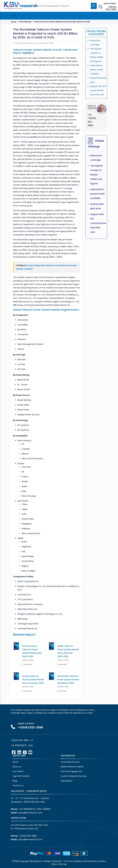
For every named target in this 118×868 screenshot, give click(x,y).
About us (17, 767)
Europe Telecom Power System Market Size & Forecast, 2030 (33, 680)
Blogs (15, 781)
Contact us (18, 785)
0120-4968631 (44, 809)
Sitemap (63, 864)
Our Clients (18, 771)
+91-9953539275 (19, 745)
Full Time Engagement (72, 771)
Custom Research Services (74, 776)
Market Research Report (72, 767)
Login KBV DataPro (21, 776)
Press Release (25, 22)
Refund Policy (91, 861)
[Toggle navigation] (15, 16)
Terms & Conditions (73, 861)
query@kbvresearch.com (30, 813)
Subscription (67, 781)
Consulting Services (70, 762)
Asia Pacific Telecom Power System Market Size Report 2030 (68, 680)
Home (14, 22)
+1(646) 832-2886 (111, 8)
